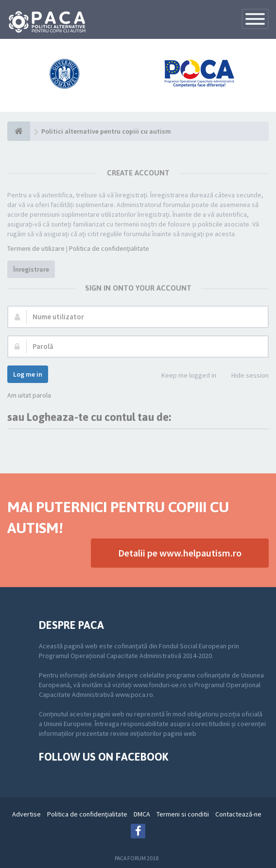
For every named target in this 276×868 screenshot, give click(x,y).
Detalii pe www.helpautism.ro (180, 553)
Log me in (28, 374)
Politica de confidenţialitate (109, 248)
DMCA (142, 814)
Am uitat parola (29, 395)
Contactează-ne (238, 814)
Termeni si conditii (183, 814)
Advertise (26, 814)
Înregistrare (31, 269)
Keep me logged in (183, 376)
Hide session (245, 376)
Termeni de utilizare (36, 248)
